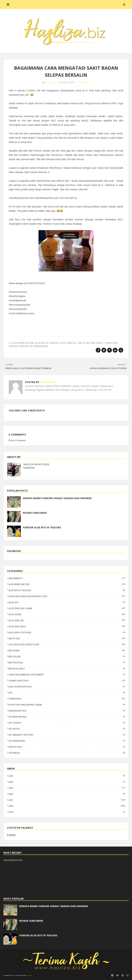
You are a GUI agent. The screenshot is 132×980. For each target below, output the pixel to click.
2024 (67, 782)
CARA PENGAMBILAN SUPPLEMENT (67, 675)
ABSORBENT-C (67, 578)
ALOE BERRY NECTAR (23, 343)
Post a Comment (17, 440)
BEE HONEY (97, 343)
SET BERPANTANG (39, 346)
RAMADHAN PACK (67, 711)
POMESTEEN (111, 343)
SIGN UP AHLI (67, 747)
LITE (67, 693)
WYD (12, 975)
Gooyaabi (29, 975)
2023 (67, 788)
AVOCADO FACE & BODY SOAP (67, 644)
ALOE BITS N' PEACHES (47, 343)
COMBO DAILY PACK (67, 681)
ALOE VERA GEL (68, 343)
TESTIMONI (67, 753)
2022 (67, 794)
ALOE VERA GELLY (67, 626)
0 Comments (83, 82)
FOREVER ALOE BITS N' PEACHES (42, 527)
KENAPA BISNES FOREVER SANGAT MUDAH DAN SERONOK (57, 498)
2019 (67, 812)
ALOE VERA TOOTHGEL (67, 632)
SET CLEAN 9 (67, 723)
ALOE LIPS (67, 602)
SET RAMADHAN (67, 741)
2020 (67, 806)
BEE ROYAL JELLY (67, 669)
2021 (67, 800)
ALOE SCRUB (67, 614)
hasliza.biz (51, 82)
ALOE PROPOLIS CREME (67, 608)
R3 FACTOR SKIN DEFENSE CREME (67, 705)
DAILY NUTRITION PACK (67, 687)
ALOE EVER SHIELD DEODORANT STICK (67, 596)
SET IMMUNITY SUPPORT (67, 735)
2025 (67, 776)
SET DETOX (67, 729)
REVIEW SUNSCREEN (35, 513)
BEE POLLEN (67, 656)
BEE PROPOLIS (67, 663)
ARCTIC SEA (84, 343)
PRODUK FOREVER (18, 346)
